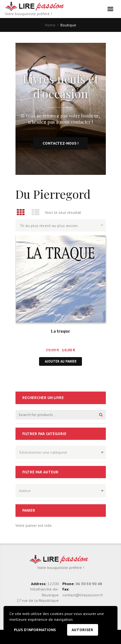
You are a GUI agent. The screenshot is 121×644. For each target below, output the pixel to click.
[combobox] (61, 452)
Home (50, 25)
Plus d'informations (35, 630)
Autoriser (82, 630)
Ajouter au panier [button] (61, 361)
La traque (60, 331)
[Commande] (61, 225)
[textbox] (59, 451)
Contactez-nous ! (60, 143)
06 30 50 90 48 (89, 584)
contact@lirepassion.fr (83, 595)
